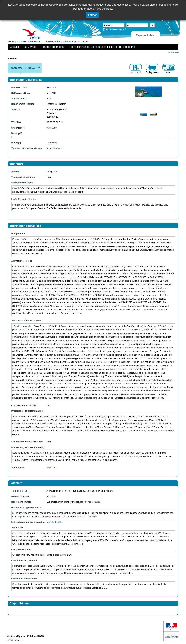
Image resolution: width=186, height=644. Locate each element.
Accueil (15, 47)
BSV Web (30, 47)
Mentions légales (16, 636)
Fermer (92, 15)
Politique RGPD (36, 636)
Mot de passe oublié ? (116, 29)
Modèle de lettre (55, 522)
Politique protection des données (93, 9)
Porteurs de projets (52, 47)
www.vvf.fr (52, 128)
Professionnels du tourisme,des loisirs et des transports (102, 47)
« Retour (12, 58)
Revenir (175, 52)
